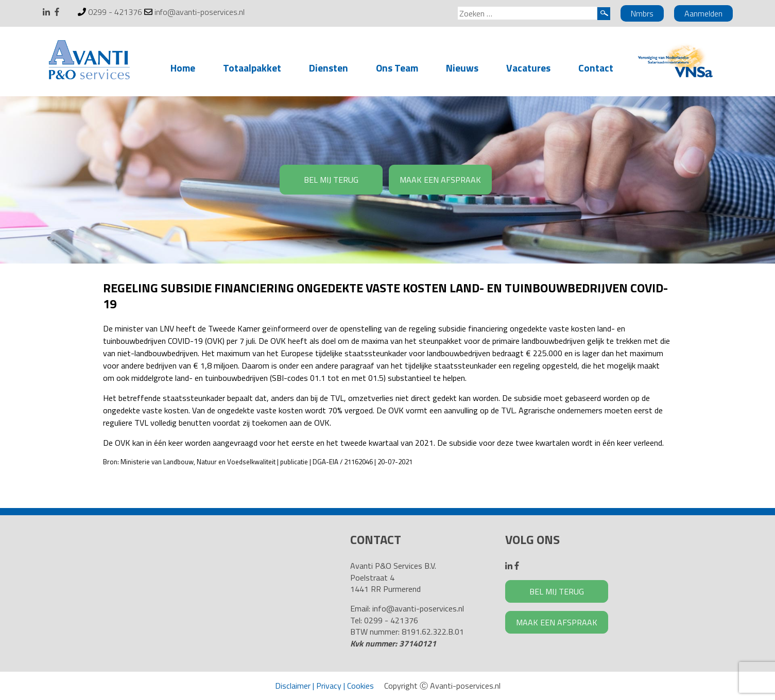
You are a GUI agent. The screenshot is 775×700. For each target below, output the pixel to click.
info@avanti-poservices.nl (200, 12)
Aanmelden (703, 13)
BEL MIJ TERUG (331, 180)
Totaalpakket (252, 68)
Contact (596, 68)
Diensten (329, 68)
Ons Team (397, 68)
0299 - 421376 (115, 12)
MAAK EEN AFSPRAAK (440, 180)
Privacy (329, 686)
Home (183, 68)
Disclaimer (293, 686)
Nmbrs (642, 13)
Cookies (360, 686)
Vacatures (528, 68)
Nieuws (462, 68)
